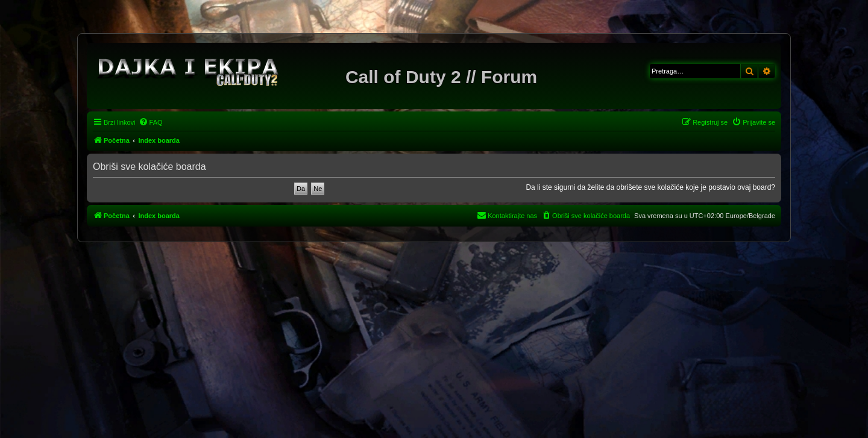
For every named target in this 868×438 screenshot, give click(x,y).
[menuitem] (151, 122)
